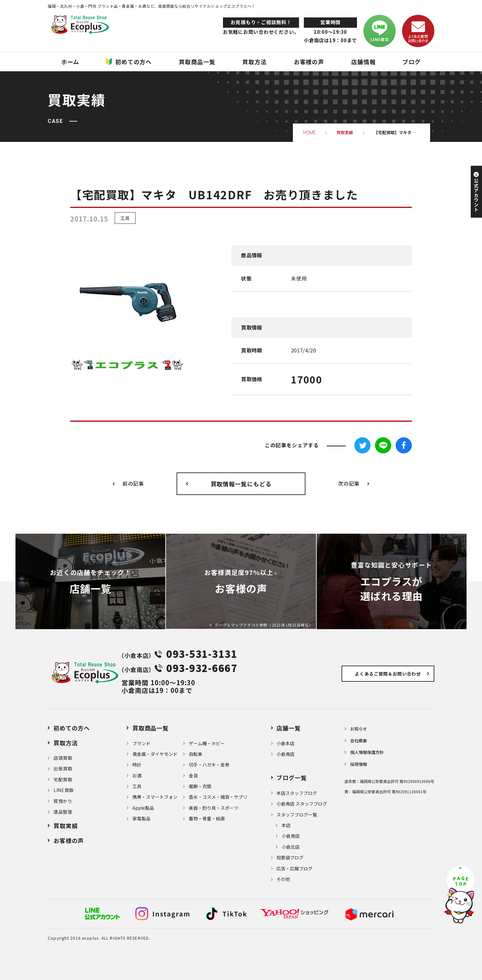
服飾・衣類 (200, 786)
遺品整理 (63, 812)
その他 (283, 879)
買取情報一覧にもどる (241, 484)
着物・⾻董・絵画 (207, 818)
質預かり (63, 801)
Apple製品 (143, 808)
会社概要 (359, 741)
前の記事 (133, 484)
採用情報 (359, 764)
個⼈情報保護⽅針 (367, 752)
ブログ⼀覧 (292, 777)
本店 (286, 825)
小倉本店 (285, 743)
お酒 (137, 776)
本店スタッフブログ (297, 793)
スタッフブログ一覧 (297, 815)
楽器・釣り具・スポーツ (214, 808)
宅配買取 (63, 779)
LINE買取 (64, 790)
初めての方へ (72, 728)
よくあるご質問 (388, 674)
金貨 (193, 776)
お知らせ (359, 729)
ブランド (141, 743)
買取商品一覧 (151, 728)
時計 (137, 765)
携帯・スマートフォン (155, 797)
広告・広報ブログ (294, 868)
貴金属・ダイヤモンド (155, 754)
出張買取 (63, 768)
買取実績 (66, 826)
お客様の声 (69, 840)
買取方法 (66, 743)
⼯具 (137, 786)
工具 (125, 218)
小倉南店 (285, 754)
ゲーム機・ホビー (207, 743)
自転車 (196, 754)
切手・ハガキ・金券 (209, 765)
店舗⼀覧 (289, 728)
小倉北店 (291, 847)
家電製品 (141, 818)
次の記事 (349, 484)
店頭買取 (63, 758)
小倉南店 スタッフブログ (302, 804)
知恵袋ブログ (290, 857)
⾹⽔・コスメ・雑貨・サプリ (218, 797)
